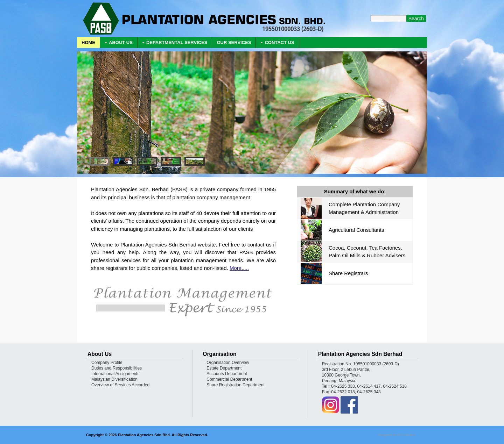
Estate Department (224, 368)
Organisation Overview (228, 363)
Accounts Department (227, 374)
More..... (239, 268)
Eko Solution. (407, 435)
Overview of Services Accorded (120, 385)
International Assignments (115, 374)
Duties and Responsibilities (117, 368)
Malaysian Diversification (114, 379)
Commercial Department (229, 379)
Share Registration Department (235, 385)
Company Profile (107, 363)
